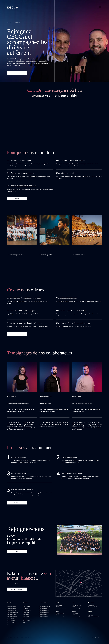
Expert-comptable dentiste (44, 608)
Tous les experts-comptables (12, 625)
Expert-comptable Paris (11, 621)
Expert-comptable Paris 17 (12, 608)
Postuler (17, 199)
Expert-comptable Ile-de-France (12, 623)
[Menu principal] (100, 7)
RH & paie (25, 619)
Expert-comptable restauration (45, 606)
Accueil (9, 22)
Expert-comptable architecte (44, 610)
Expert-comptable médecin (44, 613)
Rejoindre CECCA (17, 73)
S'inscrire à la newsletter (17, 589)
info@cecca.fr (64, 608)
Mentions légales (17, 638)
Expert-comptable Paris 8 (11, 606)
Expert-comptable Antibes (11, 610)
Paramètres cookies (37, 638)
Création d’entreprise (27, 610)
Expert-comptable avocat (44, 617)
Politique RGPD (24, 638)
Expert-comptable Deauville (12, 617)
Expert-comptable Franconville (12, 613)
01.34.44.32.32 (58, 608)
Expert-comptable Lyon (11, 619)
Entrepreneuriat (26, 615)
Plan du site (30, 638)
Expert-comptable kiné (43, 615)
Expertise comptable (27, 606)
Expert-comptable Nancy (11, 615)
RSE (24, 623)
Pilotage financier (26, 613)
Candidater (17, 503)
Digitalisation (26, 608)
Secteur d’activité (26, 617)
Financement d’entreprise (28, 621)
